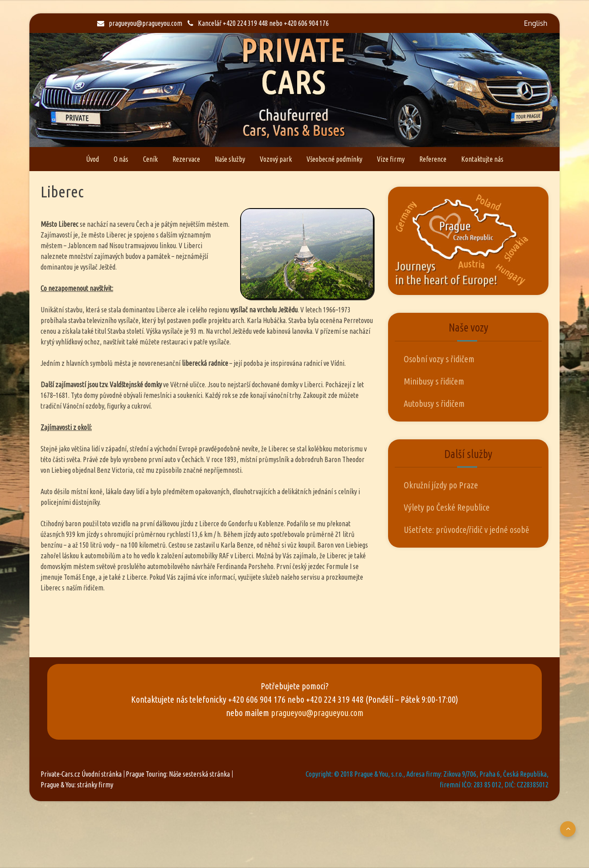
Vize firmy (391, 159)
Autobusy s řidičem (434, 403)
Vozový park (276, 159)
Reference (433, 159)
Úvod (92, 159)
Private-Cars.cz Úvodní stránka (81, 774)
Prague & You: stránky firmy (77, 785)
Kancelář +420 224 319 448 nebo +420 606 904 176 (258, 23)
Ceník (150, 159)
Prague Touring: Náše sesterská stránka (178, 774)
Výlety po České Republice (447, 507)
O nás (121, 159)
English (536, 23)
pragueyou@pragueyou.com (140, 23)
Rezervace (186, 159)
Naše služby (230, 159)
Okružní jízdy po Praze (441, 485)
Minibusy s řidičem (434, 381)
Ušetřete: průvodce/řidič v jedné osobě (466, 530)
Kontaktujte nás (482, 159)
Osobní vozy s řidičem (439, 359)
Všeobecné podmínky (334, 159)
